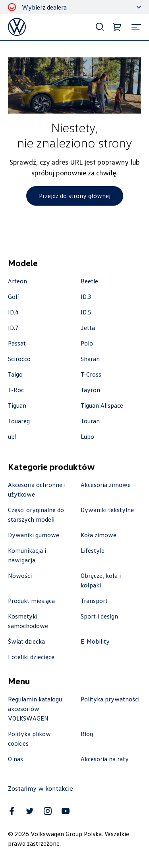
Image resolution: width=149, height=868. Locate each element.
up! (12, 436)
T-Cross (91, 374)
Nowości (20, 575)
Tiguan (17, 405)
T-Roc (16, 390)
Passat (17, 343)
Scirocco (19, 359)
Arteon (17, 281)
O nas (15, 759)
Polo (87, 343)
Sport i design (99, 616)
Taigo (15, 374)
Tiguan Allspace (102, 405)
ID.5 (86, 312)
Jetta (88, 328)
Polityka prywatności (110, 699)
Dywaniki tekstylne (107, 510)
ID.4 (13, 312)
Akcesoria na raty (105, 759)
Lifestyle (93, 550)
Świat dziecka (26, 641)
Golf (14, 297)
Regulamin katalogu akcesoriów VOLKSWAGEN (35, 709)
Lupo (87, 436)
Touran (90, 421)
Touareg (19, 421)
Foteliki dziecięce (31, 657)
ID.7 (13, 328)
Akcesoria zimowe (106, 485)
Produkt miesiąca (31, 601)
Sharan (90, 359)
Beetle (89, 281)
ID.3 (86, 297)
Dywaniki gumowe (34, 535)
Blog (87, 734)
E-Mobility (95, 641)
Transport (94, 601)
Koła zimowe (99, 535)
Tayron (90, 390)
